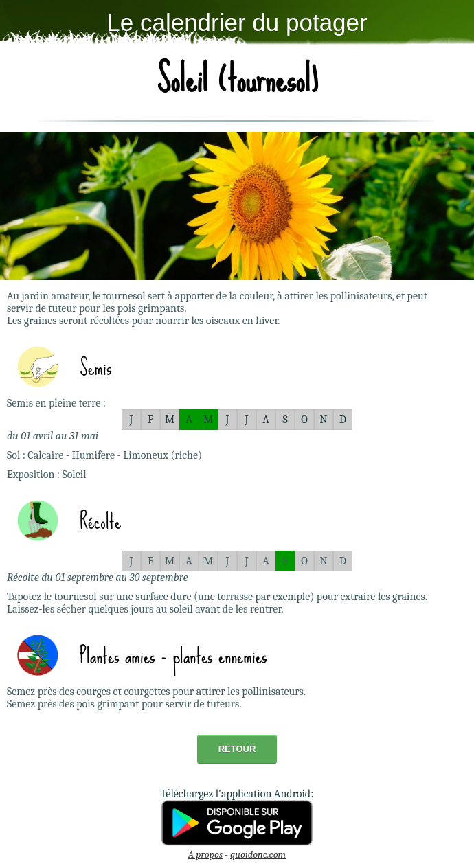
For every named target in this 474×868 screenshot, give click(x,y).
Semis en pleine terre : (56, 403)
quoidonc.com (258, 855)
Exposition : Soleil (47, 475)
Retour (237, 749)
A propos (205, 855)
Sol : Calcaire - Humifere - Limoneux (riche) (104, 455)
